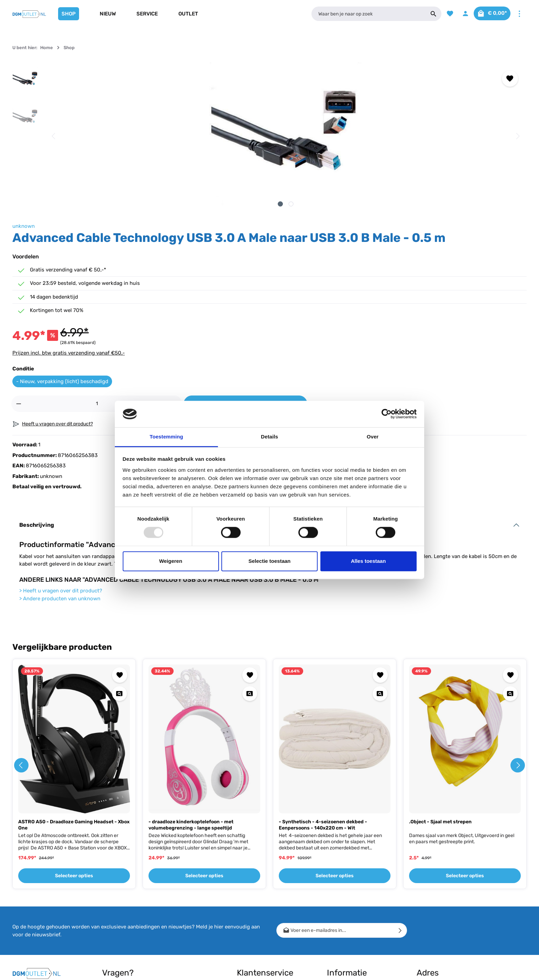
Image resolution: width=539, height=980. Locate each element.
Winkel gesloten (344, 891)
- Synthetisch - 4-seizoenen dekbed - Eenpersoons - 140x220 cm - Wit (323, 701)
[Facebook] (21, 873)
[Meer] (519, 14)
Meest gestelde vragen (262, 934)
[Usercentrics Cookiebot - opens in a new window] (387, 414)
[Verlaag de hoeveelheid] (327, 274)
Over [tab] (373, 437)
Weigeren (171, 561)
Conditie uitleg (252, 891)
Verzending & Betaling (261, 880)
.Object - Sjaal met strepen (440, 698)
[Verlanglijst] (444, 14)
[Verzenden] (400, 807)
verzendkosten (400, 970)
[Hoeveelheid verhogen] (381, 274)
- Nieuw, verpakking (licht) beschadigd (370, 251)
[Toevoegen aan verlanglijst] (290, 79)
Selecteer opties (74, 752)
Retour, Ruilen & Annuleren (266, 902)
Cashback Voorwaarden (353, 869)
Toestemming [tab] (166, 437)
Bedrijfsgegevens (346, 902)
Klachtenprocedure (258, 945)
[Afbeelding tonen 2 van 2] (181, 204)
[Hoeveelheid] (354, 274)
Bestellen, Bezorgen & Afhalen (261, 918)
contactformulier (143, 923)
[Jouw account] (460, 14)
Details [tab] (269, 437)
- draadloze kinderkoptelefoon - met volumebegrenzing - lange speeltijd (191, 701)
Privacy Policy (343, 924)
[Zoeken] (427, 14)
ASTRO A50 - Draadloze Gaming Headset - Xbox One (74, 701)
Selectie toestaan (270, 561)
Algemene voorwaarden (353, 913)
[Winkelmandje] (489, 14)
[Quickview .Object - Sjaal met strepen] (510, 570)
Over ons (337, 880)
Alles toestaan (368, 561)
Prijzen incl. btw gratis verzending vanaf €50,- (377, 222)
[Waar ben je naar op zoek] (365, 14)
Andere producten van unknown (60, 475)
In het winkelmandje (451, 273)
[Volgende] (297, 136)
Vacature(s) (339, 935)
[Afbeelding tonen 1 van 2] (170, 204)
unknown (332, 66)
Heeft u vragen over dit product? (61, 467)
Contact (246, 869)
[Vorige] (54, 136)
